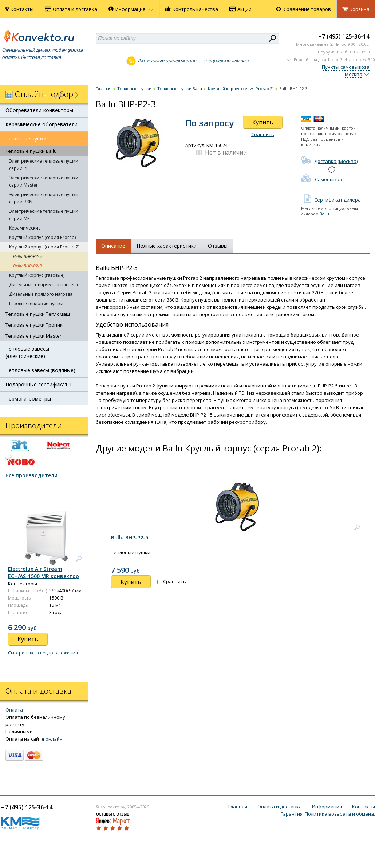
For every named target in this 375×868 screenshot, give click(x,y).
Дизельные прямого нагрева (41, 294)
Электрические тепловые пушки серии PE (44, 165)
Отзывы (218, 246)
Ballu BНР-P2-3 (27, 266)
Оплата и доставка (71, 9)
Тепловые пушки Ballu (31, 151)
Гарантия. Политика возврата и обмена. (328, 814)
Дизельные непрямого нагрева (44, 285)
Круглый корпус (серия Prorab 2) (44, 247)
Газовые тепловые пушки (36, 304)
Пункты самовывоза (346, 67)
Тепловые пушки (26, 138)
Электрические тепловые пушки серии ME (44, 215)
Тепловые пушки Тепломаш (38, 314)
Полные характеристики (167, 246)
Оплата (14, 710)
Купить (263, 122)
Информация (131, 9)
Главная (104, 89)
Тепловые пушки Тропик (34, 325)
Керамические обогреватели (42, 124)
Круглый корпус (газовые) (37, 275)
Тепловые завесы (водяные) (40, 370)
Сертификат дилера (331, 200)
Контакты (19, 9)
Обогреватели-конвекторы (39, 110)
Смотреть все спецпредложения (43, 653)
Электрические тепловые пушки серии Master (44, 181)
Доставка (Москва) (329, 161)
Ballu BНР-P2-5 (27, 256)
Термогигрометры (28, 399)
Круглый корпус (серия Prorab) (42, 237)
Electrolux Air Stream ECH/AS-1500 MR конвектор (44, 572)
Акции (240, 9)
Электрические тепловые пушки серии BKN (44, 198)
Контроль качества (192, 9)
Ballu (324, 214)
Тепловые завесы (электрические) (27, 352)
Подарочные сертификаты (38, 384)
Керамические (25, 228)
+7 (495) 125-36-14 (344, 36)
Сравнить (263, 134)
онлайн (54, 739)
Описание (113, 246)
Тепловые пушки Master (33, 336)
